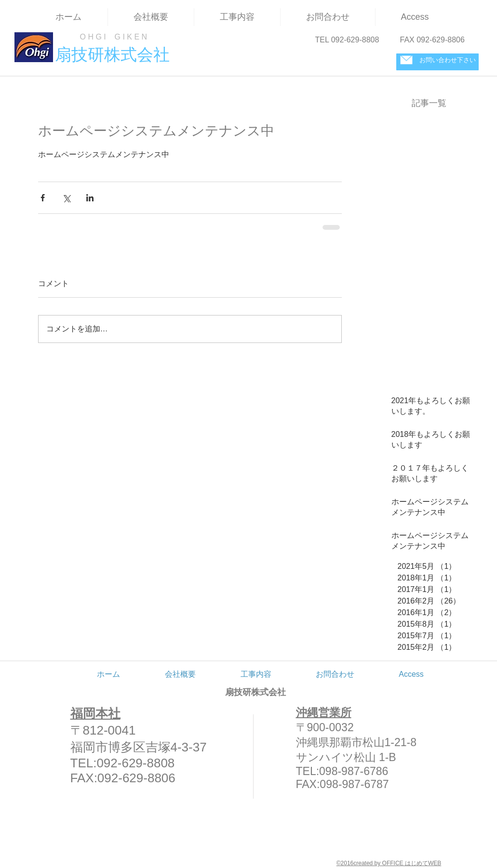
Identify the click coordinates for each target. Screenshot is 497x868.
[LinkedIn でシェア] (90, 198)
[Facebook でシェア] (43, 198)
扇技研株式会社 (255, 692)
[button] (237, 17)
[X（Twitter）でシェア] (66, 198)
